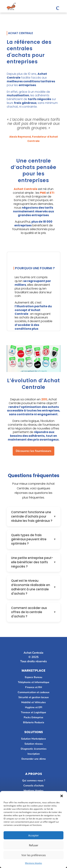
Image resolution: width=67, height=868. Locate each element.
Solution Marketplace (33, 739)
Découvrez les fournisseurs (33, 451)
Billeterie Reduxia (34, 722)
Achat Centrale (26, 189)
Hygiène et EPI (34, 707)
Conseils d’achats (34, 786)
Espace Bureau (33, 677)
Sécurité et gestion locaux (34, 697)
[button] (62, 796)
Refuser (34, 845)
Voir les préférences (34, 855)
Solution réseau (34, 744)
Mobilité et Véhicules (33, 702)
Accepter (33, 835)
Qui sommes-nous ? (34, 781)
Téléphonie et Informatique (34, 682)
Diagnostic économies (34, 749)
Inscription (34, 754)
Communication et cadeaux (34, 692)
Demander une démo (34, 759)
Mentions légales (33, 863)
